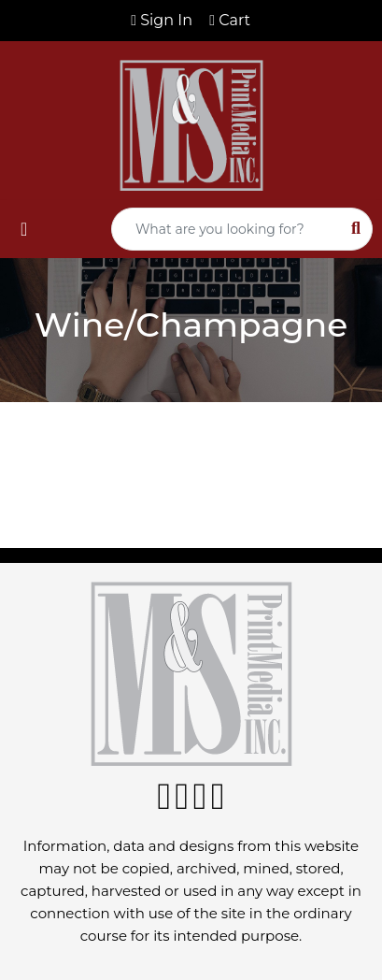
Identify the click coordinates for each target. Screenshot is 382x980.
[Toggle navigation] (24, 229)
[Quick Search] (226, 229)
